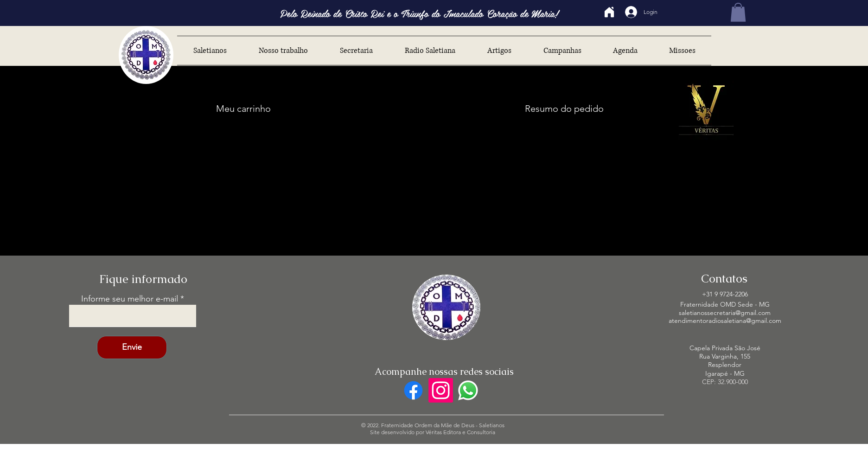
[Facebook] (413, 390)
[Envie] (132, 347)
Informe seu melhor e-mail (130, 299)
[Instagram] (441, 390)
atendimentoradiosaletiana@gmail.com (725, 321)
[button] (738, 12)
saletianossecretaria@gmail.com (725, 313)
